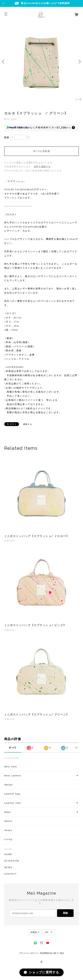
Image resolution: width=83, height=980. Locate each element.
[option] (41, 62)
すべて (13, 748)
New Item (11, 767)
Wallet (9, 785)
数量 (7, 137)
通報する (27, 424)
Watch (8, 821)
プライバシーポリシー (29, 953)
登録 (65, 913)
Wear (8, 812)
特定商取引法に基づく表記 (52, 953)
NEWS (8, 867)
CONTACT (10, 874)
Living (8, 839)
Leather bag (12, 794)
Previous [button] (4, 62)
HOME (8, 854)
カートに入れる (41, 151)
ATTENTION (12, 861)
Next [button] (79, 62)
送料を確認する (42, 167)
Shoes (8, 830)
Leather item (13, 803)
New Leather (13, 776)
